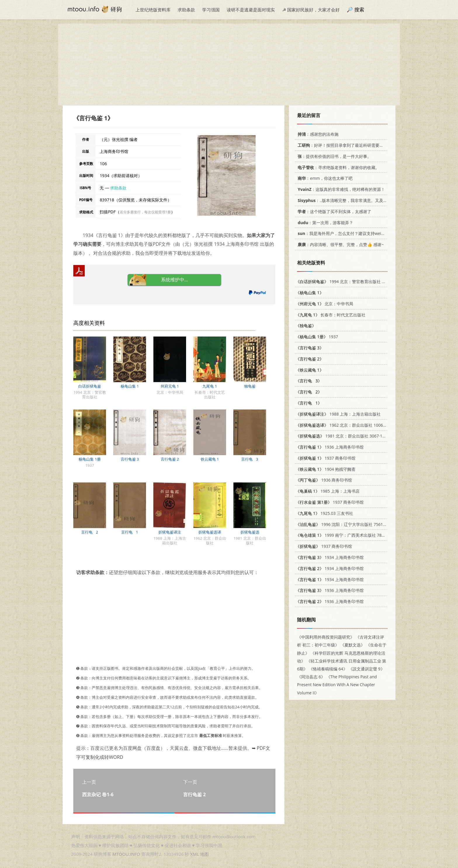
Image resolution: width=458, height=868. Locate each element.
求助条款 (186, 10)
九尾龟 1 (210, 386)
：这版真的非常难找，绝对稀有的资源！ (340, 189)
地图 (204, 854)
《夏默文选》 (353, 645)
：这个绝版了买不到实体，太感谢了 (333, 211)
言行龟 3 (250, 459)
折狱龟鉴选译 (210, 532)
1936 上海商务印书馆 (330, 447)
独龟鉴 (250, 386)
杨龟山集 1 (130, 386)
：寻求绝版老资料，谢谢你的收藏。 (338, 167)
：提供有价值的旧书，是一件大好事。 (333, 156)
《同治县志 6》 (311, 677)
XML (195, 854)
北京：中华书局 (324, 304)
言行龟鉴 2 (170, 459)
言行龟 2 (90, 532)
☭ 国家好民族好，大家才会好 (311, 10)
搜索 (359, 9)
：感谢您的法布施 (317, 134)
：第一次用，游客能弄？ (324, 223)
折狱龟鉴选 (250, 532)
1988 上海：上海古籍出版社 (338, 414)
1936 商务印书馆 (324, 480)
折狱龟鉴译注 (170, 532)
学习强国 (211, 10)
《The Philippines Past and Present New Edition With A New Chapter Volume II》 (337, 685)
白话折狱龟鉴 (90, 386)
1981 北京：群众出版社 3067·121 (341, 436)
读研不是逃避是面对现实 (251, 10)
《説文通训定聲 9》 (367, 669)
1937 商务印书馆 (326, 458)
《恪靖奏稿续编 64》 (328, 669)
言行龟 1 (130, 532)
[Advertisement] (229, 65)
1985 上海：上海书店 (328, 491)
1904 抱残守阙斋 (326, 469)
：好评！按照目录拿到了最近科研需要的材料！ (346, 145)
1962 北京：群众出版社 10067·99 (343, 425)
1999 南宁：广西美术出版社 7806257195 (348, 535)
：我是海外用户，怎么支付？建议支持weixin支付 (345, 233)
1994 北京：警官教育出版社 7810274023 (350, 282)
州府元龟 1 (170, 386)
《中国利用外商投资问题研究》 (326, 637)
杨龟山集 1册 (90, 459)
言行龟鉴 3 (130, 459)
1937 (317, 337)
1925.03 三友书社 (324, 513)
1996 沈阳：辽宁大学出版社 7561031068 (346, 524)
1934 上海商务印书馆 (330, 557)
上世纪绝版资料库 (153, 10)
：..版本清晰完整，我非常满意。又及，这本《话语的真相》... (361, 200)
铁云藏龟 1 (210, 459)
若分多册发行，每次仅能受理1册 (145, 212)
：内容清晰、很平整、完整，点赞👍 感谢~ (340, 244)
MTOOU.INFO (126, 854)
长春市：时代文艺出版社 (331, 315)
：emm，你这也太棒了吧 (324, 178)
